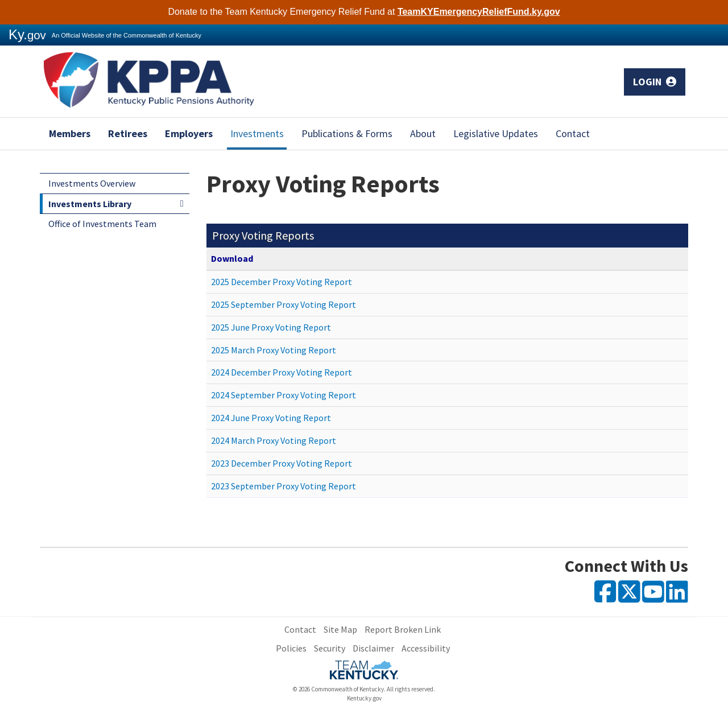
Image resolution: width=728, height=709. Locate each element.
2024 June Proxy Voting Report (271, 418)
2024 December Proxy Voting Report (282, 372)
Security (330, 648)
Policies (291, 648)
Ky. (27, 34)
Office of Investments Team (102, 224)
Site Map (340, 629)
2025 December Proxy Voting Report (282, 282)
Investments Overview (92, 183)
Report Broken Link (403, 629)
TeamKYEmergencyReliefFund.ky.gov (479, 12)
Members (70, 133)
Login (655, 82)
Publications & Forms (347, 133)
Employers (189, 133)
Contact (573, 133)
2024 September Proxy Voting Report (284, 395)
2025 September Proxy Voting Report (284, 304)
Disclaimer (373, 648)
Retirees (128, 133)
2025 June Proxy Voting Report (271, 327)
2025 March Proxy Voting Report (274, 350)
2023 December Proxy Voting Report (282, 463)
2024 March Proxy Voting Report (274, 440)
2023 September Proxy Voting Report (284, 486)
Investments (257, 133)
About (423, 133)
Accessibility (426, 648)
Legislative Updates (496, 133)
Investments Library (90, 204)
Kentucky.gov (364, 698)
